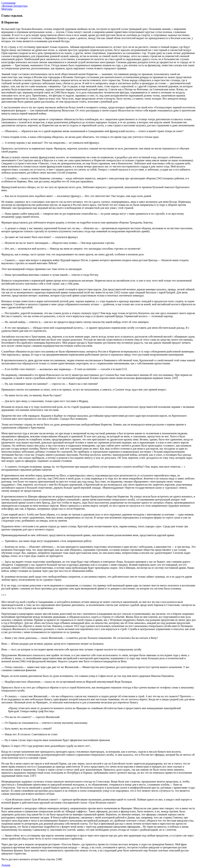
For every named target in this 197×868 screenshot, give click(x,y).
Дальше (6, 865)
